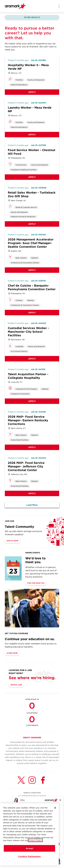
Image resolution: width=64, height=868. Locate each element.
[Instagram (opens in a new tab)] (32, 780)
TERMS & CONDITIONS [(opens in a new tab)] (32, 793)
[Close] (55, 808)
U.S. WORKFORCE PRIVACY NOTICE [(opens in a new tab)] (32, 796)
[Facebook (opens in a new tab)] (43, 780)
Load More (32, 505)
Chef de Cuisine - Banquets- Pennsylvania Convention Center (32, 287)
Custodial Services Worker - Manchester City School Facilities (28, 332)
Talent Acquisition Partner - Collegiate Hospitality (28, 376)
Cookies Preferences (29, 857)
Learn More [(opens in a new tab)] (12, 653)
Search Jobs (16, 685)
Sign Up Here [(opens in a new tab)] (12, 541)
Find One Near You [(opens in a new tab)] (36, 583)
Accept (30, 849)
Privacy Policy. (35, 841)
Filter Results (32, 17)
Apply (32, 92)
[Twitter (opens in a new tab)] (21, 780)
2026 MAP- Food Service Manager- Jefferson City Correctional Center (26, 466)
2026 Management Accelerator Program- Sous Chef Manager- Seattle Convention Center (31, 243)
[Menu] (58, 7)
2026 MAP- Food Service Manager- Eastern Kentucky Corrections (28, 420)
